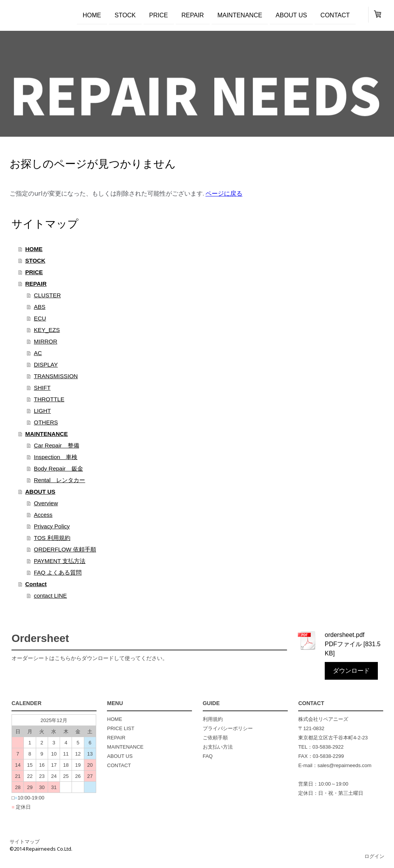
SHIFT (42, 388)
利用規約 (213, 719)
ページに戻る (224, 193)
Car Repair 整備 (57, 445)
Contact (335, 15)
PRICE (159, 15)
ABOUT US (291, 15)
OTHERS (46, 422)
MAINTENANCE (240, 15)
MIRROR (46, 341)
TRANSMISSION (56, 376)
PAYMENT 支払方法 (60, 561)
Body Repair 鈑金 (58, 468)
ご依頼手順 (215, 738)
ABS (40, 307)
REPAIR (193, 15)
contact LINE (50, 596)
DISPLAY (46, 364)
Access (43, 515)
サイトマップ (25, 841)
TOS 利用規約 (52, 538)
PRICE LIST (121, 728)
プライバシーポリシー (228, 728)
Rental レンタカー (59, 480)
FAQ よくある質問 (58, 572)
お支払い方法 (218, 747)
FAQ (208, 756)
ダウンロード (351, 671)
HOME (92, 15)
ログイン (374, 856)
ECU (40, 318)
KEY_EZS (47, 330)
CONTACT (119, 765)
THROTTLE (49, 399)
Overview (46, 503)
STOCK (125, 15)
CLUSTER (47, 295)
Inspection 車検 (56, 457)
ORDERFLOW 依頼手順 (65, 549)
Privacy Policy (52, 526)
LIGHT (42, 411)
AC (38, 353)
